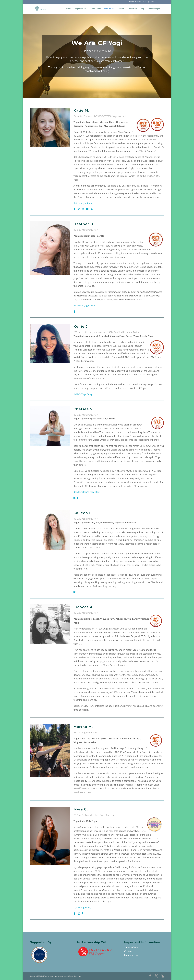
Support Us (132, 9)
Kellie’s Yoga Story (83, 394)
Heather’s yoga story (84, 306)
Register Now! (81, 9)
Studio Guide (95, 9)
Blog (142, 9)
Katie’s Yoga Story (83, 203)
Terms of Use (131, 947)
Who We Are (109, 9)
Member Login (154, 9)
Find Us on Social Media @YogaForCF (143, 2)
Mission (121, 9)
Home (69, 9)
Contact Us (130, 951)
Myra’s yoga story (83, 907)
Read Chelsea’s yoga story (87, 492)
